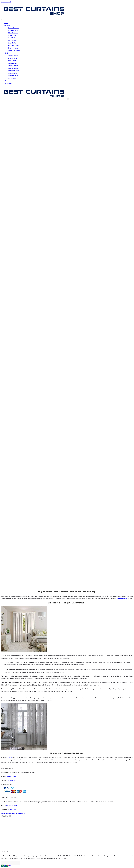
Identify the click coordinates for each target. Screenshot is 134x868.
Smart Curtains (13, 48)
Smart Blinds (12, 61)
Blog (6, 81)
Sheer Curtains (13, 35)
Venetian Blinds (13, 68)
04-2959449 (11, 781)
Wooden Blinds (13, 66)
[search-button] (21, 863)
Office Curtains (13, 33)
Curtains (7, 25)
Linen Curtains (13, 43)
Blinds (6, 53)
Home (6, 23)
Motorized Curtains (14, 51)
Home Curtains (13, 30)
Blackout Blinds (13, 76)
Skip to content (6, 2)
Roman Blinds (13, 73)
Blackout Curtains (14, 46)
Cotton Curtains (13, 28)
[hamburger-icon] (1, 19)
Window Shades (13, 56)
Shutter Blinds (13, 58)
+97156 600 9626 (11, 777)
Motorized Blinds (14, 71)
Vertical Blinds (13, 63)
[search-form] (10, 863)
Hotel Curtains (13, 38)
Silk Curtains (12, 41)
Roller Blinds (12, 78)
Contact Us (8, 83)
